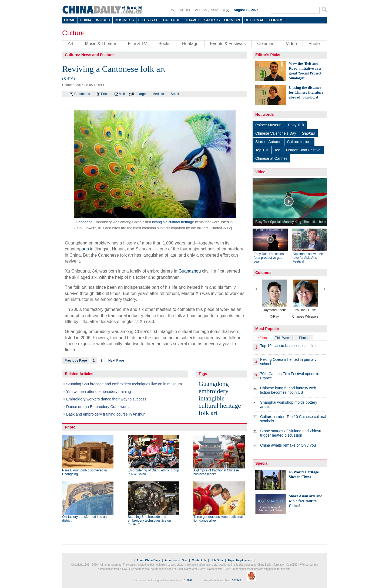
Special (262, 463)
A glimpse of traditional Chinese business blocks (216, 472)
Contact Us (199, 560)
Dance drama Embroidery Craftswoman (99, 407)
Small (175, 94)
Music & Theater (100, 44)
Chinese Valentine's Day (276, 133)
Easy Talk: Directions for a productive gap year (269, 258)
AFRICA (201, 10)
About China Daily (148, 560)
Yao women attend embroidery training (98, 392)
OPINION (232, 20)
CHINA (86, 20)
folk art (208, 413)
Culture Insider (299, 142)
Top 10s (262, 150)
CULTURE (172, 20)
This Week (283, 338)
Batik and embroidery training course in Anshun (106, 414)
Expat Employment (240, 560)
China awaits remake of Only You (288, 445)
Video (291, 44)
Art (71, 44)
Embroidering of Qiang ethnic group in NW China (153, 472)
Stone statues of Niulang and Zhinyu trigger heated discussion (291, 433)
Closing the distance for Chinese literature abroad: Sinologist (306, 92)
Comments (82, 94)
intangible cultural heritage (173, 222)
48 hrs (262, 338)
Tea (277, 150)
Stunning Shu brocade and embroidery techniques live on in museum (124, 384)
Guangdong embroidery (214, 387)
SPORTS (212, 20)
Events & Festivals (228, 44)
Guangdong (83, 222)
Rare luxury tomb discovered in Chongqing (84, 472)
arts (85, 249)
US (172, 10)
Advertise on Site (176, 560)
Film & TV (138, 44)
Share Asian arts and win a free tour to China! (306, 501)
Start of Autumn (268, 142)
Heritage (190, 44)
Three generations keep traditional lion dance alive (218, 519)
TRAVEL (192, 20)
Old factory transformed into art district (84, 519)
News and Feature (98, 55)
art (206, 228)
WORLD (103, 20)
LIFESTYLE (148, 20)
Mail (122, 94)
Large (142, 94)
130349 (237, 580)
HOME (70, 20)
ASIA (214, 10)
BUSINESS (124, 20)
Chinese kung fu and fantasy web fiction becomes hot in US (288, 390)
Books (165, 44)
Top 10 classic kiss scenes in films (289, 346)
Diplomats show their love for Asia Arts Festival (308, 258)
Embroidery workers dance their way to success (106, 399)
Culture (73, 33)
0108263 (188, 580)
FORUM (276, 20)
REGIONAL (254, 20)
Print (104, 94)
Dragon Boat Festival (304, 150)
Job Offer (217, 560)
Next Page (116, 361)
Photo (314, 44)
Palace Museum (269, 125)
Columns (266, 44)
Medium (158, 94)
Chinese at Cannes (271, 158)
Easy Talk (296, 125)
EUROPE (185, 10)
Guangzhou (190, 271)
